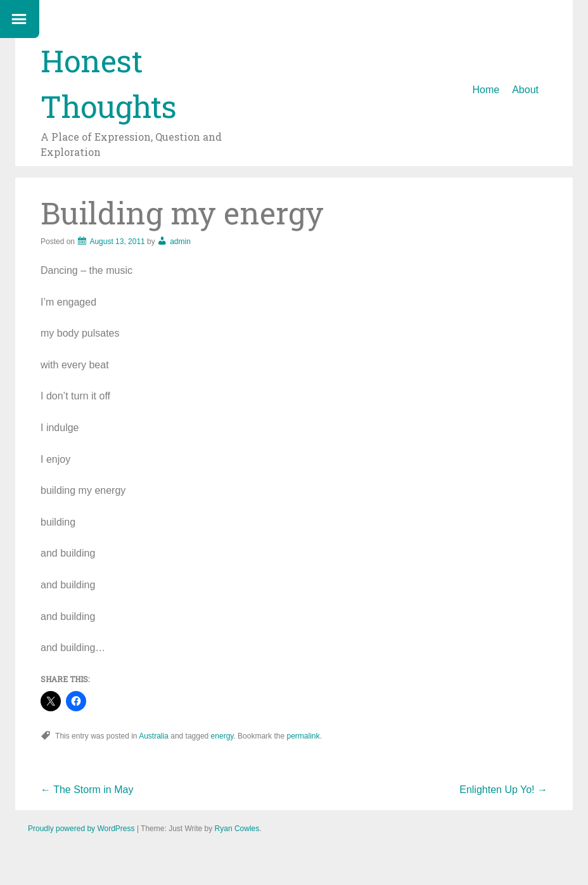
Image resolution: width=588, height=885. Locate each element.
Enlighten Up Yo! (503, 790)
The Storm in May (87, 790)
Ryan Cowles (237, 829)
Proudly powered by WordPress (81, 829)
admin (180, 242)
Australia (154, 736)
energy (222, 736)
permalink (303, 736)
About (525, 90)
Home (486, 90)
